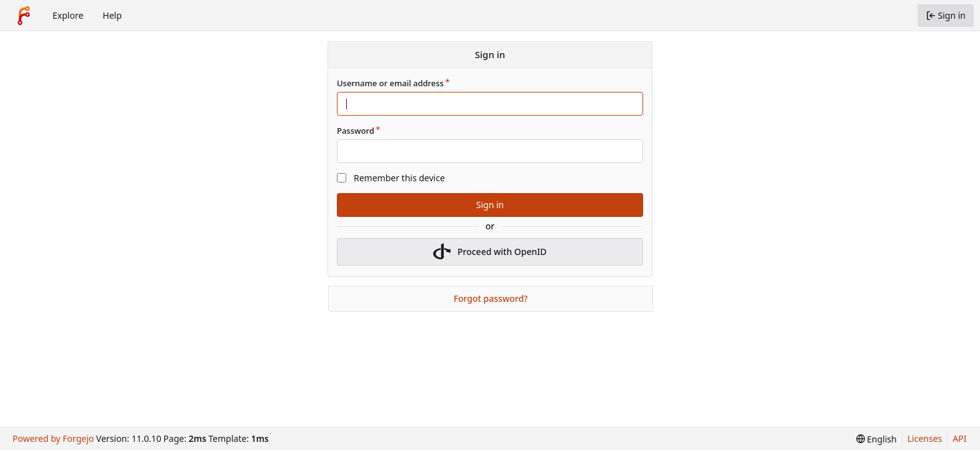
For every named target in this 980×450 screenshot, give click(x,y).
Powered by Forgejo (53, 438)
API (959, 438)
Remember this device (399, 178)
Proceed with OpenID (490, 252)
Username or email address (390, 83)
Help (112, 15)
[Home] (24, 16)
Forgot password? (491, 298)
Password (356, 131)
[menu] (877, 439)
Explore (68, 15)
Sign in (490, 205)
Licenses (925, 438)
